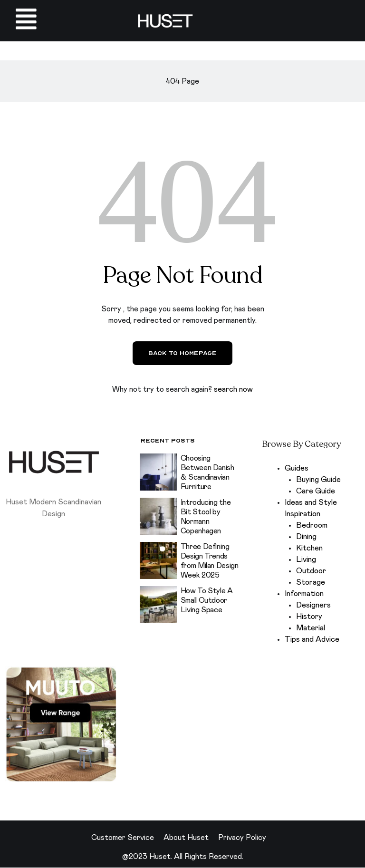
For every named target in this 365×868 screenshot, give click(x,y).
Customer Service (123, 838)
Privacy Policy (242, 838)
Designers (313, 606)
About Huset (186, 838)
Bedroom (312, 526)
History (309, 617)
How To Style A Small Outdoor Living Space (207, 600)
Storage (311, 583)
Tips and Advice (312, 640)
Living (306, 560)
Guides (297, 469)
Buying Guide (318, 480)
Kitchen (309, 549)
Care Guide (316, 492)
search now (233, 390)
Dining (306, 537)
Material (311, 628)
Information (304, 594)
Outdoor (311, 571)
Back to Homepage (182, 354)
